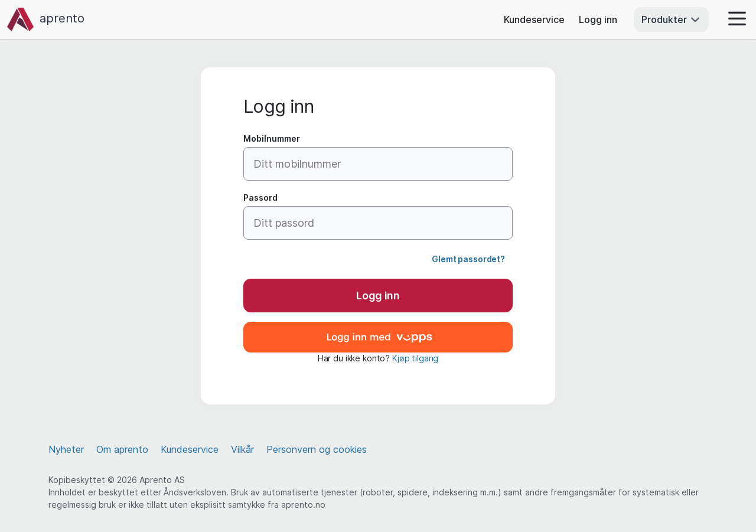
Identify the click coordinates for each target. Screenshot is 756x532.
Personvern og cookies (317, 449)
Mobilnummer (272, 138)
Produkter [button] (671, 19)
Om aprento (122, 449)
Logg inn (598, 19)
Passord (260, 198)
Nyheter (66, 449)
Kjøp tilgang (415, 358)
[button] (734, 19)
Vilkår (242, 449)
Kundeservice (534, 19)
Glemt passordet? (468, 259)
